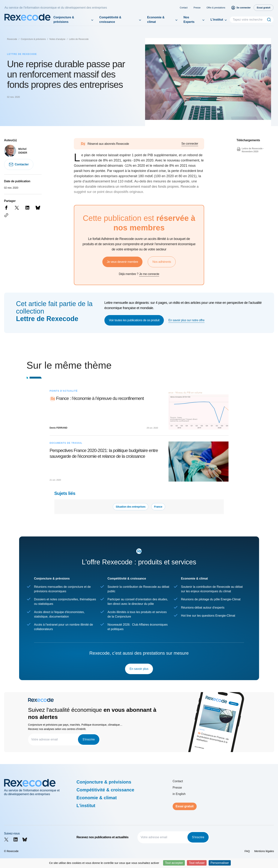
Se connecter (190, 144)
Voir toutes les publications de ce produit (134, 320)
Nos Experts (189, 20)
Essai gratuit (185, 806)
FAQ (247, 851)
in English (179, 794)
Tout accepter (174, 863)
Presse (197, 8)
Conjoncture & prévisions (64, 20)
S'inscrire (89, 739)
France (158, 507)
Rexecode (12, 39)
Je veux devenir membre (122, 262)
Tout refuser (197, 863)
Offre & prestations (216, 8)
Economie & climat (156, 20)
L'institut (217, 20)
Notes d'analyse (57, 39)
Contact (184, 8)
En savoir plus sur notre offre (186, 320)
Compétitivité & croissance (110, 20)
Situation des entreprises (131, 507)
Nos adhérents (162, 262)
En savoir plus (139, 669)
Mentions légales (264, 851)
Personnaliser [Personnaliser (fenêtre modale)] (220, 863)
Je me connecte (149, 274)
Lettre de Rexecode (79, 39)
